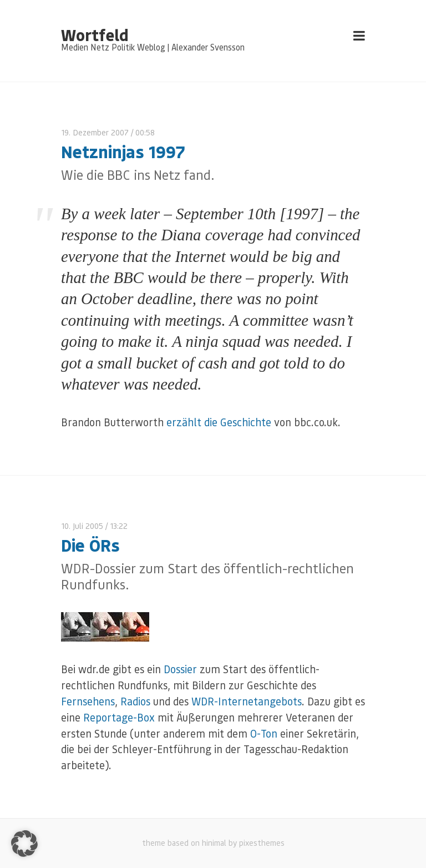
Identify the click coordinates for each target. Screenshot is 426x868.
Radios (135, 701)
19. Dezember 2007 (95, 132)
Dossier (180, 669)
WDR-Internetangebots (247, 701)
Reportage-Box (119, 717)
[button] (24, 844)
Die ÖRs (90, 545)
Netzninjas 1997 (123, 151)
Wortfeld (95, 34)
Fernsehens (88, 701)
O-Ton (264, 733)
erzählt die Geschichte (219, 422)
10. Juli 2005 (82, 526)
